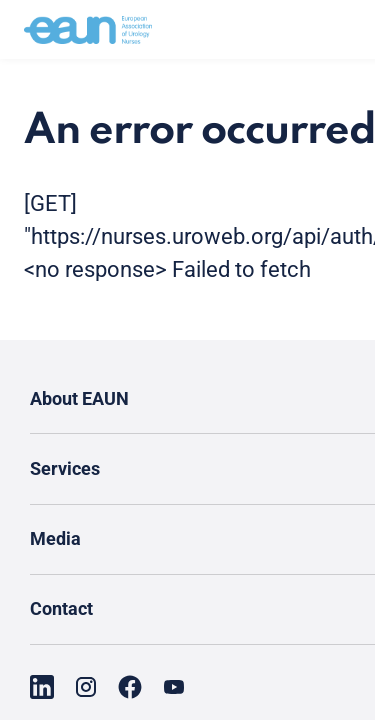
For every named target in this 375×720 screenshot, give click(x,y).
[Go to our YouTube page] (174, 687)
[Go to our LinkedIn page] (42, 687)
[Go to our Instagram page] (86, 687)
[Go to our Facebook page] (130, 687)
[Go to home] (88, 30)
